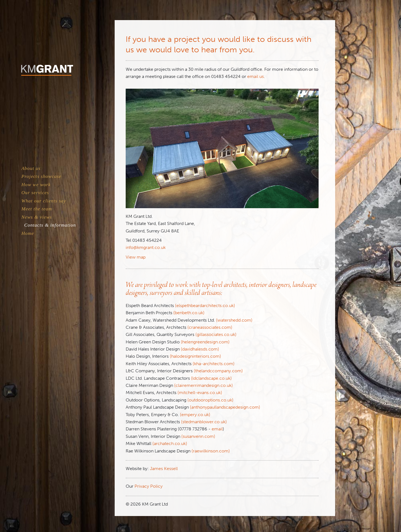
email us (255, 76)
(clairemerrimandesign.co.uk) (204, 385)
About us (31, 168)
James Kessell (164, 469)
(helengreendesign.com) (205, 342)
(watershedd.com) (234, 320)
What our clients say (44, 201)
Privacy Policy (149, 486)
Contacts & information (50, 225)
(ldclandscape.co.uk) (211, 378)
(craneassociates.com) (210, 327)
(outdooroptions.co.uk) (210, 400)
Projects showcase (41, 176)
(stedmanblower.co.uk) (204, 422)
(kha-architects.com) (214, 364)
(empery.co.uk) (195, 415)
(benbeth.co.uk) (189, 313)
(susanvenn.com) (198, 436)
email (217, 429)
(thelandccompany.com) (218, 371)
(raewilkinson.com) (211, 451)
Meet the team (37, 209)
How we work (36, 185)
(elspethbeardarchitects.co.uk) (205, 306)
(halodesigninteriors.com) (195, 356)
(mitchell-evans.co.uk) (200, 393)
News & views (37, 217)
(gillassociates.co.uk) (216, 334)
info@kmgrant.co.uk (146, 247)
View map (136, 257)
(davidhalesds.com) (200, 349)
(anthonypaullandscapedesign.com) (225, 407)
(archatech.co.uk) (170, 443)
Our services (35, 193)
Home (28, 233)
